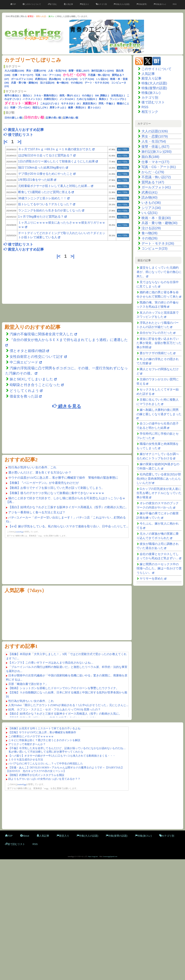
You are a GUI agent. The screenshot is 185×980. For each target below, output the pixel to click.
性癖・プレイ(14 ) (20, 107)
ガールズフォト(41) (22, 79)
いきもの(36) (70, 79)
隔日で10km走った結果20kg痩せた (42, 168)
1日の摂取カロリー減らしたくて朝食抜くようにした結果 (56, 161)
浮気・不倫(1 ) (107, 103)
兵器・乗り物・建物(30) (24, 83)
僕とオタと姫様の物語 (28, 351)
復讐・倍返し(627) (79, 71)
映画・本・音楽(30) (156, 218)
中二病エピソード (24, 362)
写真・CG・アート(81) (48, 75)
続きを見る (67, 406)
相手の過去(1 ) (13, 95)
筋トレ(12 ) (94, 107)
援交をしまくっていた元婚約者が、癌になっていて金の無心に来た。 (159, 272)
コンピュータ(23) (154, 248)
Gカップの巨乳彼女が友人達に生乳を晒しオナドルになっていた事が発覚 (159, 493)
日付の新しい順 (13, 118)
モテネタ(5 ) (68, 103)
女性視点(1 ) (118, 95)
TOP (13, 4)
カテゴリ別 (101, 4)
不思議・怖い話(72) (99, 75)
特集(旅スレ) (160, 4)
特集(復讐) (142, 4)
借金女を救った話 (24, 396)
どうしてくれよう (25, 391)
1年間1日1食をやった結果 (36, 180)
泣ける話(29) (47, 83)
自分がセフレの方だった (156, 333)
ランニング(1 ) (118, 99)
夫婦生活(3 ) (51, 99)
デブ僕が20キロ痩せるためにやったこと (45, 174)
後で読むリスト (153, 102)
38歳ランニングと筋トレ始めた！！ (42, 198)
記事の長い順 (53, 118)
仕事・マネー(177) (23, 75)
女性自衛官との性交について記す (36, 357)
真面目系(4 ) (90, 103)
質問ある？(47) (153, 182)
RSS (175, 4)
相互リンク (150, 112)
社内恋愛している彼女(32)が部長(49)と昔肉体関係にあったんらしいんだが (159, 479)
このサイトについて (32, 4)
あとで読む (123, 149)
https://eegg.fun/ (93, 856)
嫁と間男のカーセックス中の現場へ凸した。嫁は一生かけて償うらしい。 (159, 568)
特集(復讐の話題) (154, 88)
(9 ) (79, 103)
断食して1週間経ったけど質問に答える (44, 192)
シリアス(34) (87, 79)
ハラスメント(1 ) (32, 99)
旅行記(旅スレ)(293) (103, 71)
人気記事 (68, 4)
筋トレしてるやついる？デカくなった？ (45, 204)
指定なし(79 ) (40, 107)
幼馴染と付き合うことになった (35, 385)
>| (20, 142)
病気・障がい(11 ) (70, 95)
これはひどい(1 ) (50, 103)
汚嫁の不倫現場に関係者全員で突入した (42, 334)
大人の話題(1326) (14, 71)
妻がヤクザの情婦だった (156, 353)
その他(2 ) (87, 95)
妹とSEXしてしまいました (31, 379)
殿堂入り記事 (151, 78)
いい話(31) (102, 79)
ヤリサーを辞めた (152, 579)
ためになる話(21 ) (87, 99)
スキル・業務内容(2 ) (46, 95)
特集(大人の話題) (122, 4)
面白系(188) (150, 157)
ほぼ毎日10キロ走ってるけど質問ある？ (45, 155)
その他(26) (76, 83)
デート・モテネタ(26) (97, 83)
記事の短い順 (71, 118)
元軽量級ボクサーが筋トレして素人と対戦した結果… (54, 186)
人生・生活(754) (57, 71)
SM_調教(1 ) (102, 95)
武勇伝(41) (41, 79)
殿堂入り (84, 4)
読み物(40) (55, 79)
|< (6, 142)
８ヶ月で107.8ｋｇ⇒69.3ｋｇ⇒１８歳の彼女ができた (55, 149)
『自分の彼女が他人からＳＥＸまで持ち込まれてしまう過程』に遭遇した (69, 340)
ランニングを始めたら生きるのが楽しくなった (50, 210)
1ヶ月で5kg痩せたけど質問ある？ (41, 217)
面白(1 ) (27, 95)
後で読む (52, 4)
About (25, 836)
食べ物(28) (62, 83)
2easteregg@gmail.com (110, 856)
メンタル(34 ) (67, 99)
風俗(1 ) (103, 99)
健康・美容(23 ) (77, 107)
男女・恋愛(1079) (36, 71)
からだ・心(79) (153, 172)
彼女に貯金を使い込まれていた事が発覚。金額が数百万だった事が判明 (159, 343)
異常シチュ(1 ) (58, 107)
